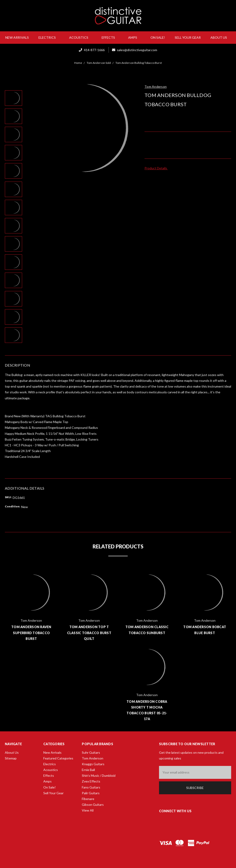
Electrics (49, 37)
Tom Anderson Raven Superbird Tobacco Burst (31, 633)
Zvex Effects (91, 781)
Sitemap (11, 758)
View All (88, 810)
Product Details (157, 168)
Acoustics (81, 37)
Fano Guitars (91, 787)
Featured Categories (58, 758)
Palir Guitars (91, 793)
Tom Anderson (93, 758)
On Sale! (158, 37)
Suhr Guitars (91, 752)
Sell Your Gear (188, 37)
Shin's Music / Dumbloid (99, 775)
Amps (134, 37)
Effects (110, 37)
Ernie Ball (88, 770)
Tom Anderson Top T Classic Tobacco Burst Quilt (89, 633)
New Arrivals (17, 37)
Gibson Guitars (93, 805)
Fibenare (88, 799)
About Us (221, 37)
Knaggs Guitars (93, 764)
